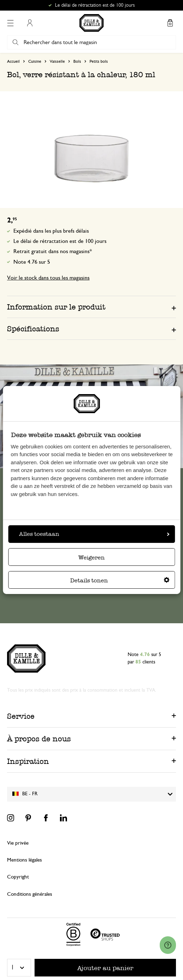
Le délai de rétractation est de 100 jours (60, 241)
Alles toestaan (94, 534)
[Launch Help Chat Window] (168, 945)
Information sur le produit (56, 307)
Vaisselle (57, 61)
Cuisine (35, 61)
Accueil (13, 61)
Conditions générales (30, 894)
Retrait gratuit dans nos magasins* (53, 251)
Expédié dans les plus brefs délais (51, 231)
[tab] (91, 307)
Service (21, 716)
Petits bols (99, 61)
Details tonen (120, 580)
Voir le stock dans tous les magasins (48, 278)
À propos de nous (39, 739)
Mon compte (30, 23)
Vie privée (18, 843)
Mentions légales (25, 860)
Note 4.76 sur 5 (32, 262)
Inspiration (28, 761)
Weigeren (91, 558)
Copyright (18, 877)
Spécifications (33, 329)
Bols (77, 61)
